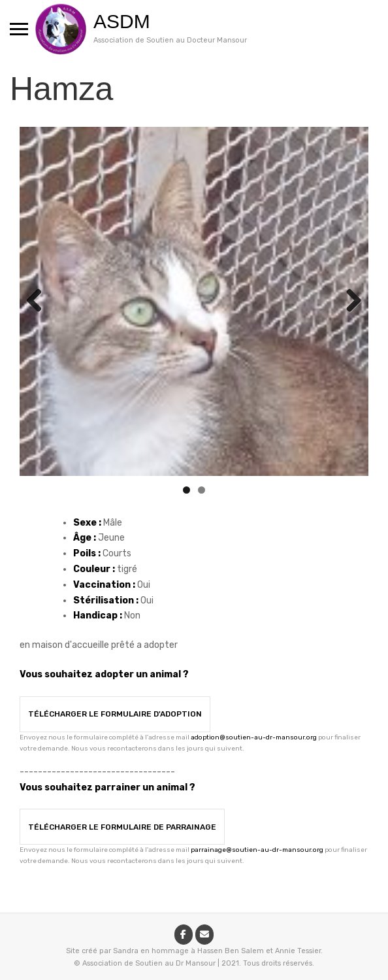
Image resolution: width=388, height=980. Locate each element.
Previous (39, 301)
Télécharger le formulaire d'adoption (115, 714)
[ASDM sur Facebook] (184, 935)
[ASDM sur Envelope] (204, 935)
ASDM (122, 21)
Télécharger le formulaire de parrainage (122, 827)
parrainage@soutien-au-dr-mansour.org (257, 850)
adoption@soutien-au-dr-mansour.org (254, 737)
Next (349, 301)
